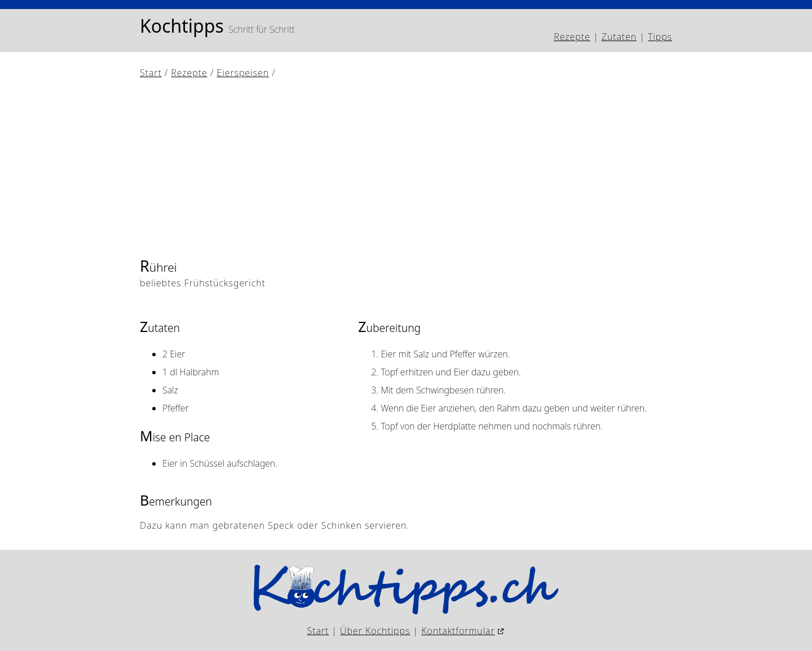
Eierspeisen (243, 73)
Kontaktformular (458, 631)
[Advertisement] (406, 167)
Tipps (660, 37)
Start (151, 73)
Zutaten (619, 37)
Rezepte (572, 37)
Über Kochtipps (375, 631)
